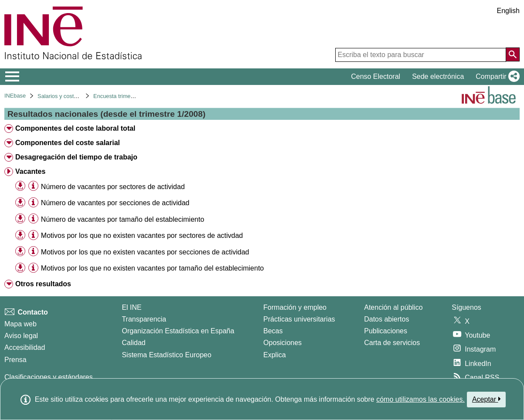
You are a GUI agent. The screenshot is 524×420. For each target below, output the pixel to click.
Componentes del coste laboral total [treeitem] (75, 128)
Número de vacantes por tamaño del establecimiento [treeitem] (122, 219)
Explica (275, 355)
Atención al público (393, 307)
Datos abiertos (386, 319)
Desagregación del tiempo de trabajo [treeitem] (76, 157)
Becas (273, 331)
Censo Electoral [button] (376, 76)
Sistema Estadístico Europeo (166, 355)
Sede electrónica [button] (438, 76)
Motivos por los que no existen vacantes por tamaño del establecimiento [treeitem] (152, 268)
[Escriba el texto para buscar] (421, 55)
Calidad (133, 343)
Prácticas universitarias (299, 319)
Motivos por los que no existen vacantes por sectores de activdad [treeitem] (142, 235)
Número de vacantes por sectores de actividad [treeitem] (113, 187)
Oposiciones (282, 343)
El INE (131, 307)
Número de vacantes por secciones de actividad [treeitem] (115, 203)
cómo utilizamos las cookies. (420, 399)
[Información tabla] (33, 186)
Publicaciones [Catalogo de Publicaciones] (386, 331)
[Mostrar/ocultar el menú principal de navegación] (12, 77)
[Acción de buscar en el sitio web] (513, 54)
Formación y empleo (295, 307)
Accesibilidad (25, 347)
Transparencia (144, 319)
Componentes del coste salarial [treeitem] (68, 143)
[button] (496, 77)
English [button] (508, 11)
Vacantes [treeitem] (30, 171)
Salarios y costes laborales (71, 96)
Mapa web (20, 324)
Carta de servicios (392, 343)
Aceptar (486, 399)
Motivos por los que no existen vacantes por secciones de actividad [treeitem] (145, 252)
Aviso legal (21, 336)
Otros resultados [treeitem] (43, 284)
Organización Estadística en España (178, 331)
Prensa (15, 360)
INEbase (15, 96)
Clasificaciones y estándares (49, 377)
